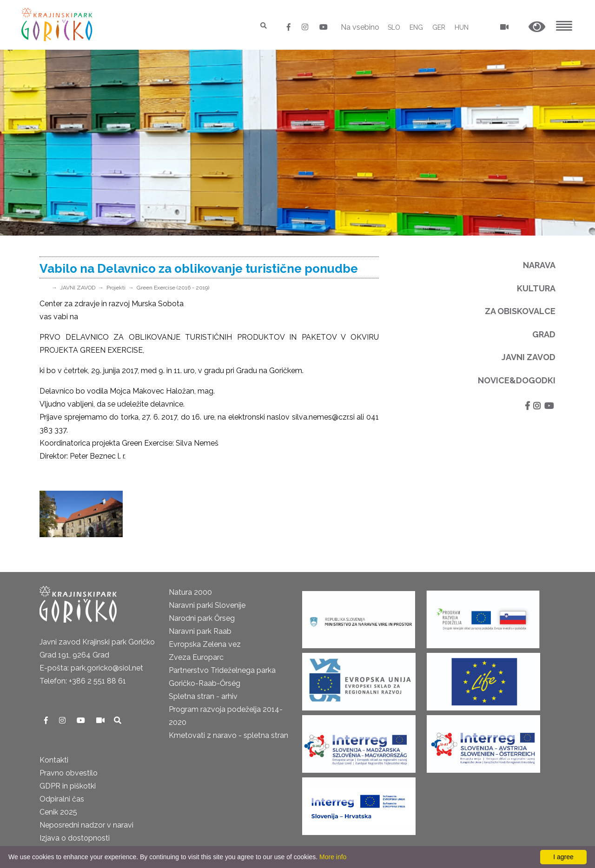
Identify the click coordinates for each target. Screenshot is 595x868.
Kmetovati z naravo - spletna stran (228, 735)
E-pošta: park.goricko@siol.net (91, 668)
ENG (416, 27)
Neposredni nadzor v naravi (86, 825)
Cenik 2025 (58, 812)
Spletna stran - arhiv (203, 696)
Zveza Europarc (196, 657)
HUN (462, 27)
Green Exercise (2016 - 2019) (173, 288)
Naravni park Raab (200, 631)
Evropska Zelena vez (205, 644)
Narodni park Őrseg (202, 618)
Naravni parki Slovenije (207, 605)
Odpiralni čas (62, 799)
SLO (394, 27)
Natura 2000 (190, 592)
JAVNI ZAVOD (78, 288)
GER (439, 27)
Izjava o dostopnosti (75, 838)
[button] (537, 27)
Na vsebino (360, 27)
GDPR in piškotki (68, 786)
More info (333, 857)
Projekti (116, 288)
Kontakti (54, 760)
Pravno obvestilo (69, 773)
